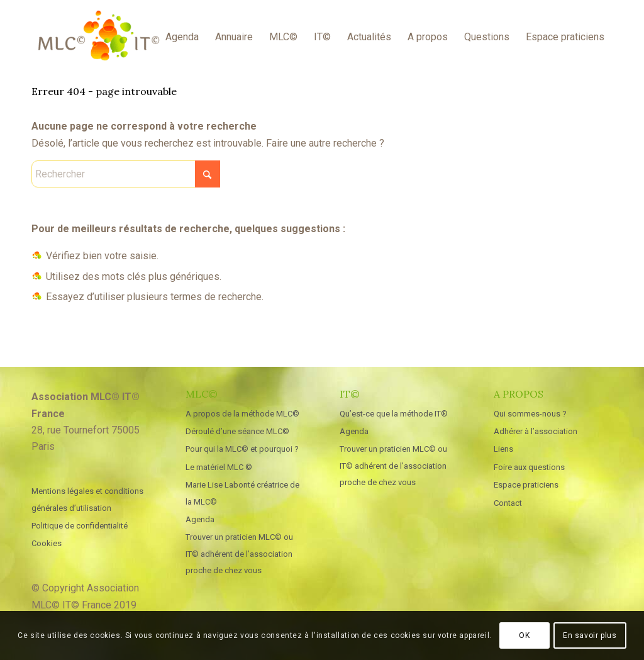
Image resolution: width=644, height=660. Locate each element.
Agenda (200, 519)
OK (524, 635)
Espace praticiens (526, 485)
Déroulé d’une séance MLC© (237, 431)
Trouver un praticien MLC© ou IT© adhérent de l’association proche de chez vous (239, 554)
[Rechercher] (126, 174)
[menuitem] (182, 37)
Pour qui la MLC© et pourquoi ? (242, 449)
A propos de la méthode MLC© (242, 414)
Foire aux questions (529, 467)
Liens (503, 449)
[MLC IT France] (98, 37)
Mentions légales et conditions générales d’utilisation (87, 499)
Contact (508, 503)
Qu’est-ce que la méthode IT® (394, 414)
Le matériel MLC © (219, 467)
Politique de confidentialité (80, 526)
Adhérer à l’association (536, 431)
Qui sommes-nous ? (530, 414)
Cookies (47, 543)
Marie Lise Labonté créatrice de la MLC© (242, 493)
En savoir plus (590, 635)
